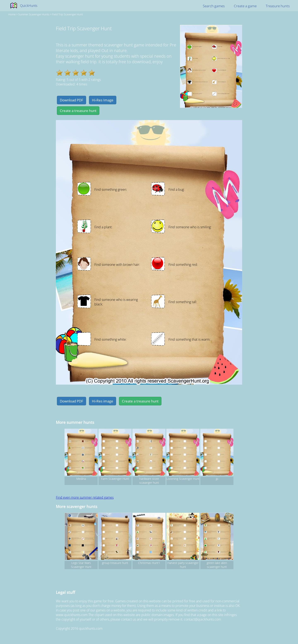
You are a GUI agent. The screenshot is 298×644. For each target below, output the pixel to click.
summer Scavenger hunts (34, 14)
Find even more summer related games (85, 497)
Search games (214, 6)
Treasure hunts (278, 6)
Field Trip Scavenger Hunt (67, 14)
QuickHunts (29, 6)
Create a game (245, 6)
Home (12, 14)
